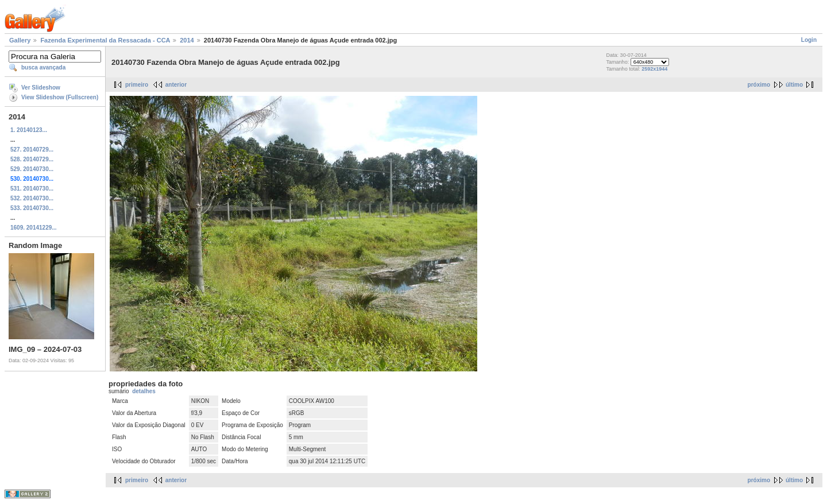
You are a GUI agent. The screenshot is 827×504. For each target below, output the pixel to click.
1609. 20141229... (34, 228)
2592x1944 (654, 69)
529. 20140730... (32, 169)
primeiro (137, 85)
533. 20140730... (32, 208)
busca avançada (43, 67)
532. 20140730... (32, 198)
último (794, 85)
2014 (187, 40)
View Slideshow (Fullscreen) (60, 97)
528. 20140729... (32, 159)
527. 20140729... (32, 150)
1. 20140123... (29, 130)
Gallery (20, 40)
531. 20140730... (32, 189)
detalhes (144, 391)
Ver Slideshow (41, 88)
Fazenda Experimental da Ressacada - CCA (105, 40)
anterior (176, 85)
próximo (759, 85)
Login (809, 40)
